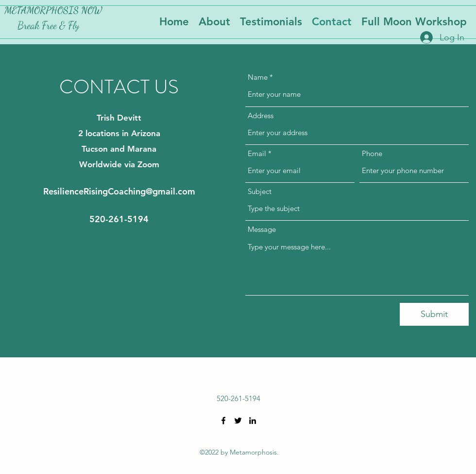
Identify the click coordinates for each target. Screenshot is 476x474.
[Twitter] (238, 421)
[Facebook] (223, 421)
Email (257, 153)
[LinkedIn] (253, 421)
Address (261, 115)
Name (258, 77)
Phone (372, 153)
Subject (260, 191)
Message (262, 229)
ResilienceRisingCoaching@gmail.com (119, 191)
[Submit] (434, 314)
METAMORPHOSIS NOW (53, 10)
